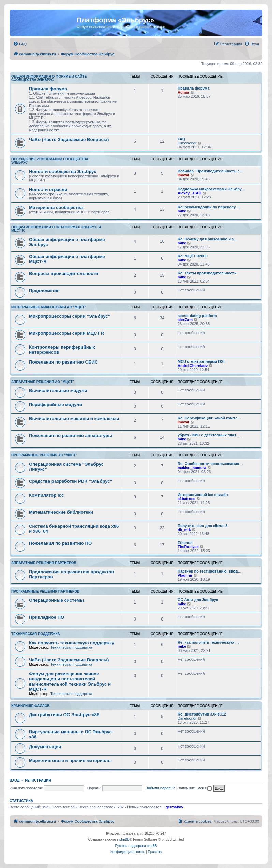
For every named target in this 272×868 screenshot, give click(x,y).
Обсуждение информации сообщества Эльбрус (50, 161)
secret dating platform (197, 316)
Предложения (44, 291)
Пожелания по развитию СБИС (64, 362)
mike (182, 211)
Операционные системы (56, 600)
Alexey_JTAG (190, 193)
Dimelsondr (187, 143)
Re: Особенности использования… (210, 464)
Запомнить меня (195, 788)
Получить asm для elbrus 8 (202, 526)
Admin (183, 92)
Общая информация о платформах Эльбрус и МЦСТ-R (56, 229)
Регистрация (38, 780)
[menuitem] (20, 44)
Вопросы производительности (64, 274)
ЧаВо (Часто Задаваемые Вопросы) (69, 139)
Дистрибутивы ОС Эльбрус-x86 (64, 715)
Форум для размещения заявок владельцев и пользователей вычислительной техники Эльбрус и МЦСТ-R (70, 681)
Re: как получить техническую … (208, 642)
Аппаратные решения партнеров (44, 563)
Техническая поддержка (36, 634)
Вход (14, 780)
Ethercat (185, 543)
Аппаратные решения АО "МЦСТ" (43, 382)
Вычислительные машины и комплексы (74, 419)
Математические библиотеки (61, 512)
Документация (45, 747)
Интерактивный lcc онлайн (203, 495)
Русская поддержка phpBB (136, 846)
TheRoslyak (188, 547)
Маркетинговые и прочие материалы (70, 761)
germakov (175, 807)
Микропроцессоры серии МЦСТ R (67, 333)
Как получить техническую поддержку (72, 643)
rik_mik (184, 530)
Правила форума (48, 89)
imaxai (183, 175)
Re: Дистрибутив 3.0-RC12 (202, 714)
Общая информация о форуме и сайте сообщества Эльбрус (49, 78)
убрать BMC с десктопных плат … (209, 435)
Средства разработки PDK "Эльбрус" (71, 481)
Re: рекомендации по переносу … (209, 207)
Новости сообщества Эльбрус (63, 171)
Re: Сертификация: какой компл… (209, 418)
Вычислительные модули (58, 391)
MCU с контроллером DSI (201, 361)
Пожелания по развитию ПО (60, 543)
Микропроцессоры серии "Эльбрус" (70, 316)
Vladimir (185, 575)
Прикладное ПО (47, 617)
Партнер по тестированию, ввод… (210, 571)
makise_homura (192, 468)
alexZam (185, 320)
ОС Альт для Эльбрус (198, 600)
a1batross (186, 499)
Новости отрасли (48, 189)
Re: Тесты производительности (207, 273)
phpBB (124, 840)
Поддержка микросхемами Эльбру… (211, 189)
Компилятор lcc (46, 495)
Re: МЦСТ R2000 (193, 256)
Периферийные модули (56, 405)
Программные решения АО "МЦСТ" (44, 455)
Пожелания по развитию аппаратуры (71, 436)
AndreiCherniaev (193, 366)
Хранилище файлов (31, 706)
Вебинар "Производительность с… (210, 171)
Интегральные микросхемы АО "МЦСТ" (49, 307)
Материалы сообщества (56, 207)
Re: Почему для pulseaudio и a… (208, 239)
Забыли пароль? (160, 788)
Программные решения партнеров (45, 591)
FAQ (182, 139)
